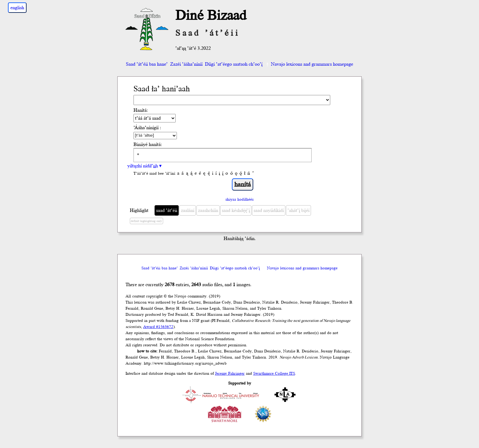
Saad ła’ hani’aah (162, 89)
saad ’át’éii (167, 210)
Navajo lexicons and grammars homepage (309, 64)
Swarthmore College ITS (274, 373)
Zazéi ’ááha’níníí (186, 64)
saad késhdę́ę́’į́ (236, 210)
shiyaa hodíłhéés (239, 199)
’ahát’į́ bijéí (298, 210)
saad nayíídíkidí (269, 210)
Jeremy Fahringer (230, 373)
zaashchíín (208, 210)
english (17, 8)
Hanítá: (141, 110)
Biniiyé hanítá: (148, 144)
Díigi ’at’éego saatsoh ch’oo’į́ (234, 64)
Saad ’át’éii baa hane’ (147, 64)
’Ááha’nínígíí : (147, 128)
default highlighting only (146, 221)
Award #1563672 (158, 327)
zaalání (188, 210)
